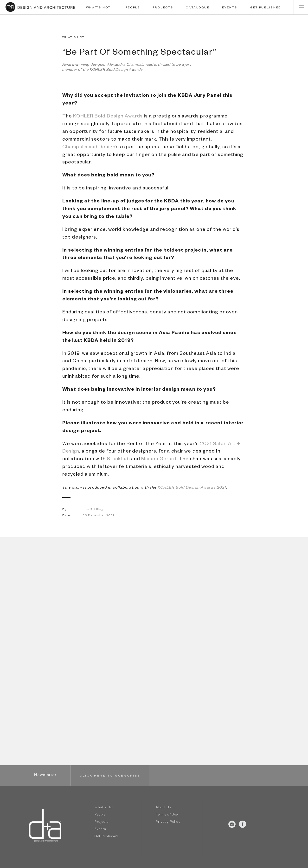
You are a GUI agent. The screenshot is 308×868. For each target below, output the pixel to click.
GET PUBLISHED (266, 8)
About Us (163, 808)
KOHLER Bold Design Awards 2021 (192, 488)
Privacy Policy (168, 822)
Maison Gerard (159, 460)
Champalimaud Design (89, 148)
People (100, 815)
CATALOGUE (198, 8)
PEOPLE (133, 8)
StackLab (118, 460)
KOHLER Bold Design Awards (108, 117)
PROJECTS (163, 8)
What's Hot (104, 808)
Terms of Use (167, 815)
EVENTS (230, 8)
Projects (102, 822)
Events (100, 830)
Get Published (106, 837)
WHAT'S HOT (98, 8)
